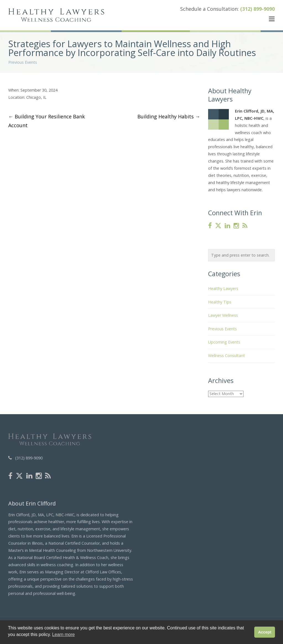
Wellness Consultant (226, 356)
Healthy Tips (220, 302)
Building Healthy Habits (169, 116)
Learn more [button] (64, 634)
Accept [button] (265, 632)
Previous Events (23, 62)
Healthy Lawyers (223, 288)
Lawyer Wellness (223, 315)
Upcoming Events (224, 342)
